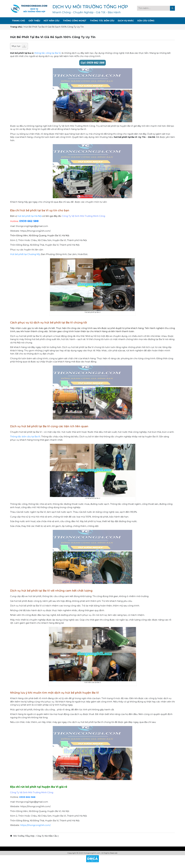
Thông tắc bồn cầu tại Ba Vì (25, 437)
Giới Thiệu (34, 21)
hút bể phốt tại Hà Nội (30, 216)
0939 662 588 (29, 221)
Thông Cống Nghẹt (75, 21)
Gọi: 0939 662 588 (92, 63)
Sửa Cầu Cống (146, 21)
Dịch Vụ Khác (126, 21)
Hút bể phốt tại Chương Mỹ (25, 254)
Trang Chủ (18, 21)
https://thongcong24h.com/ (35, 825)
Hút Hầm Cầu (52, 21)
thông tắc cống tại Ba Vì (47, 53)
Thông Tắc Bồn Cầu (102, 21)
